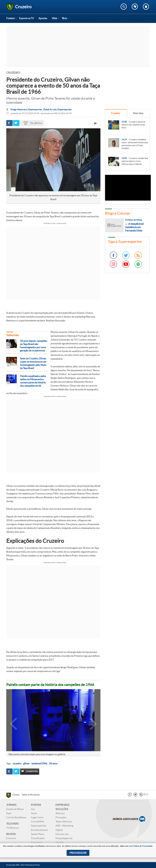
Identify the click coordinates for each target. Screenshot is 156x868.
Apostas (43, 18)
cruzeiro (17, 763)
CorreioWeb (38, 821)
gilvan (26, 763)
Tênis (64, 18)
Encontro (11, 838)
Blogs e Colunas (117, 213)
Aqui (9, 813)
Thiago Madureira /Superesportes (26, 110)
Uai (33, 809)
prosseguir (78, 853)
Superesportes (39, 826)
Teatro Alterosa (64, 821)
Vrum (34, 813)
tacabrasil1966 (39, 763)
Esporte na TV (26, 18)
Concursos (37, 842)
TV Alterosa (13, 828)
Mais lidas (138, 113)
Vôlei (54, 18)
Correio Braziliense (16, 817)
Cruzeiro (116, 113)
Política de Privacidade (143, 846)
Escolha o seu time (146, 7)
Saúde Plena (37, 834)
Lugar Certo (37, 817)
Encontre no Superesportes (124, 7)
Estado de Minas (15, 809)
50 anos (53, 763)
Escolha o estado (135, 7)
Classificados (38, 838)
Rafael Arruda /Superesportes (57, 110)
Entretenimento (39, 830)
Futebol (10, 18)
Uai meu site (62, 834)
